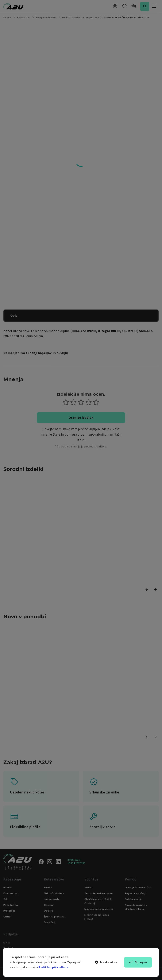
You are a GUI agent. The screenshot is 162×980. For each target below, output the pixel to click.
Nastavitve (106, 962)
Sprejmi (138, 962)
